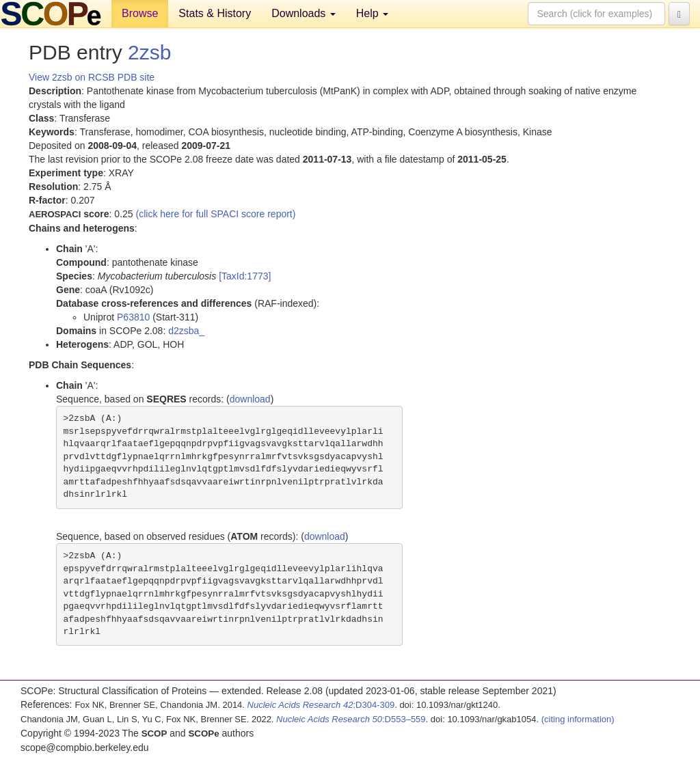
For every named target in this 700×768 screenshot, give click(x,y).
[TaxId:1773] (245, 276)
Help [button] (372, 13)
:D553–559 (351, 719)
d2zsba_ (186, 331)
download (250, 399)
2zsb (149, 52)
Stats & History (215, 13)
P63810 (133, 317)
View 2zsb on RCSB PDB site (92, 77)
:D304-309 (321, 705)
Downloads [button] (304, 13)
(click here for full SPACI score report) (216, 214)
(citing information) (578, 719)
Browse (140, 13)
